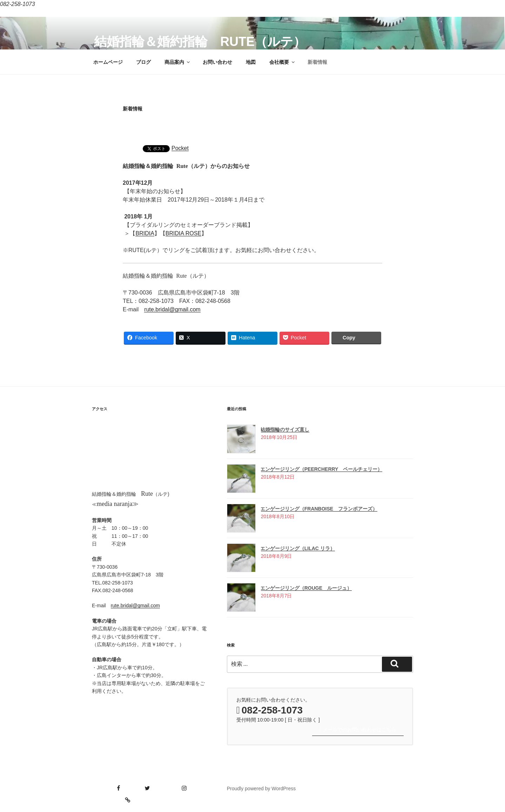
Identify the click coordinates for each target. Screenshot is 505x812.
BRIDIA (145, 233)
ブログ (143, 62)
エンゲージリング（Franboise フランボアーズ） (319, 509)
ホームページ (108, 62)
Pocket (180, 148)
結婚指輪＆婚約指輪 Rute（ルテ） (200, 42)
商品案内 (178, 62)
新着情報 (317, 62)
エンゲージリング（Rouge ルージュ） (306, 588)
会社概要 (282, 62)
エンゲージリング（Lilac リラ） (298, 548)
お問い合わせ (217, 62)
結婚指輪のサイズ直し (285, 429)
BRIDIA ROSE (183, 233)
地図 (251, 62)
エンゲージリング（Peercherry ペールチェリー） (321, 469)
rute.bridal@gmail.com (172, 309)
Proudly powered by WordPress (261, 789)
